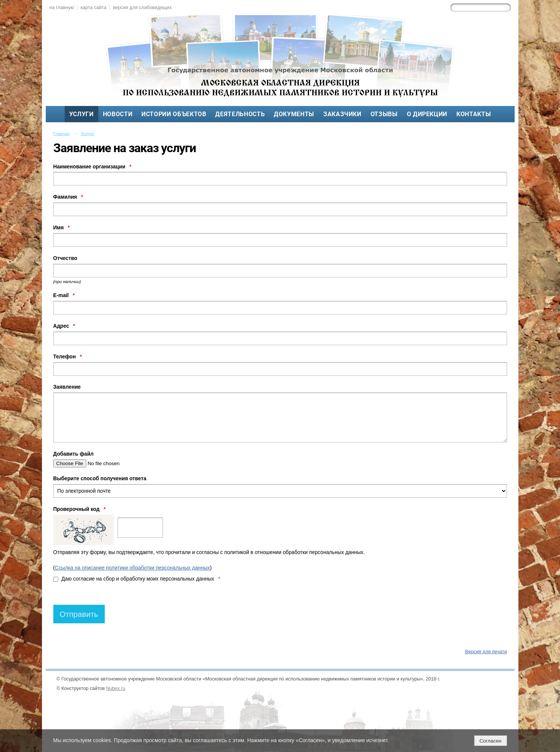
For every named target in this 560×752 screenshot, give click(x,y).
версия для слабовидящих (142, 8)
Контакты (474, 114)
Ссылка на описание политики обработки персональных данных (132, 568)
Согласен (490, 741)
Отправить (79, 614)
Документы (294, 114)
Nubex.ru (116, 688)
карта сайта (94, 8)
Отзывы (384, 114)
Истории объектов (174, 114)
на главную (62, 8)
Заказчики (342, 114)
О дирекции (427, 114)
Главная (62, 134)
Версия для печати (486, 652)
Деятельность (240, 114)
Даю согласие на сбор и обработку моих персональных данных (137, 579)
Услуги (81, 114)
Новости (118, 114)
